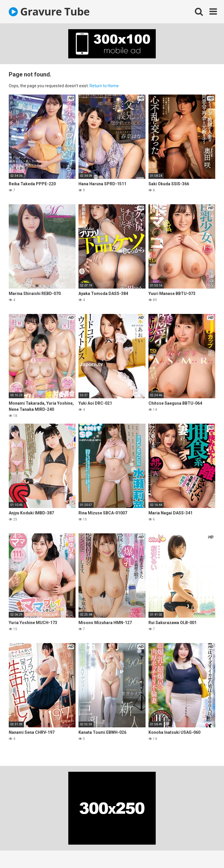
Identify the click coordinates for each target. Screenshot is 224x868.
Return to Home (104, 86)
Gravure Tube (49, 12)
